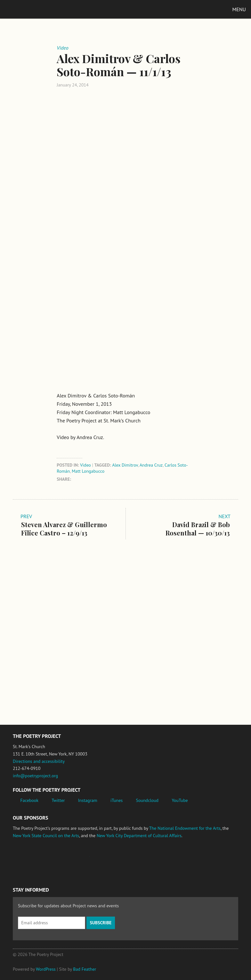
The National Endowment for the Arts (185, 828)
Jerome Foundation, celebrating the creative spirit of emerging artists (72, 860)
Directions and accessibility (39, 761)
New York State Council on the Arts (46, 836)
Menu (239, 9)
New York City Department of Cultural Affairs (139, 836)
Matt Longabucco (88, 471)
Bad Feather (85, 969)
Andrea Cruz (151, 465)
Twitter (58, 800)
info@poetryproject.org (35, 776)
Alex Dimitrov (125, 465)
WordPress (46, 969)
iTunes (117, 800)
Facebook (30, 800)
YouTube (180, 800)
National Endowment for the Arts (30, 860)
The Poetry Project (35, 9)
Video (85, 465)
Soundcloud (147, 800)
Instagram (88, 800)
